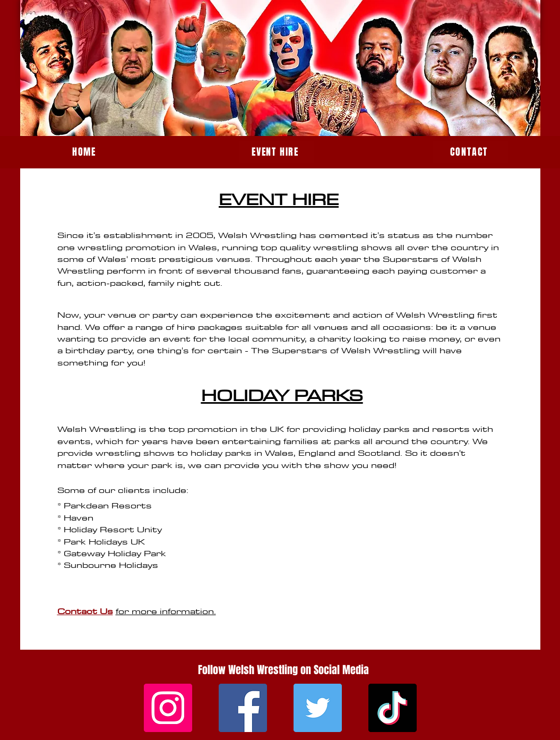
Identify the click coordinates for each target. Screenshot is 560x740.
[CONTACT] (470, 152)
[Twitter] (318, 708)
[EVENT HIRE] (277, 152)
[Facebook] (243, 708)
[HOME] (85, 152)
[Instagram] (168, 708)
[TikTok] (393, 708)
